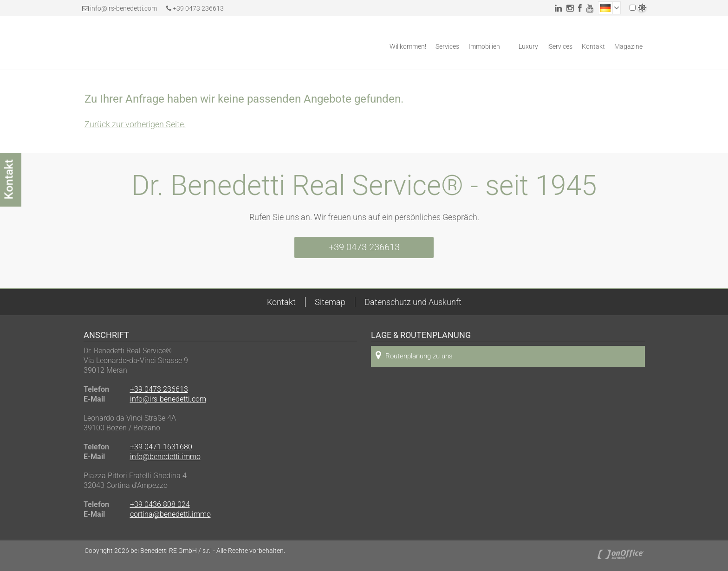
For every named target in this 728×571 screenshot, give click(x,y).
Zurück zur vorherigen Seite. (135, 124)
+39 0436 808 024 (160, 504)
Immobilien (484, 46)
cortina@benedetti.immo (170, 514)
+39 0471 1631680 (161, 447)
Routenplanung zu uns (414, 355)
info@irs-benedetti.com (123, 8)
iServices (560, 46)
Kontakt (593, 46)
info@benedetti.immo (165, 457)
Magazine (628, 46)
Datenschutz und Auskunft (413, 302)
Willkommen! (408, 46)
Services (447, 46)
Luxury (528, 46)
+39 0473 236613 (195, 8)
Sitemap (330, 302)
